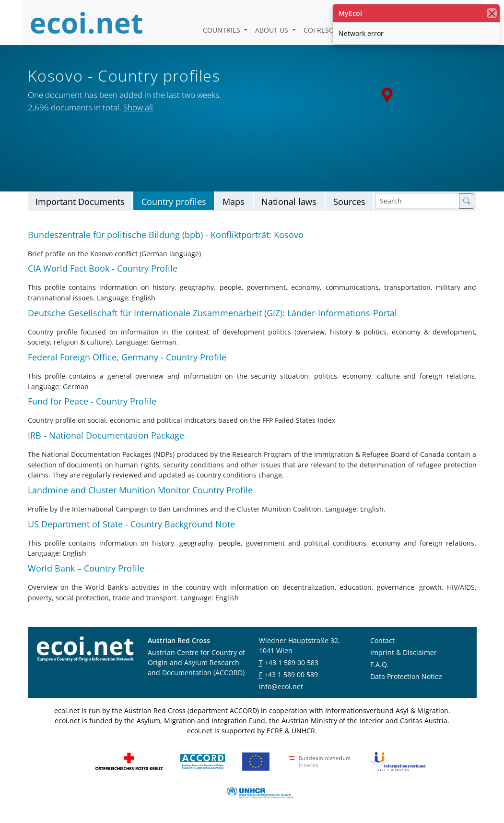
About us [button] (273, 30)
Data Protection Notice (406, 676)
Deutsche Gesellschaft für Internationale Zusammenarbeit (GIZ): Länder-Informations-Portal (212, 313)
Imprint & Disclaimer (404, 652)
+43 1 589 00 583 (292, 662)
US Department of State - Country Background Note (131, 524)
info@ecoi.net (281, 686)
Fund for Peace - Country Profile (92, 401)
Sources (349, 202)
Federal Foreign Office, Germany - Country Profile (127, 357)
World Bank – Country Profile (86, 568)
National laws (289, 202)
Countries (223, 30)
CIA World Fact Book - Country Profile (103, 268)
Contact (382, 640)
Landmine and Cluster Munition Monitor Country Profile (140, 490)
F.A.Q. (380, 664)
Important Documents (80, 202)
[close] (492, 13)
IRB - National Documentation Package (106, 435)
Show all (138, 107)
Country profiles (174, 202)
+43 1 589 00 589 (291, 674)
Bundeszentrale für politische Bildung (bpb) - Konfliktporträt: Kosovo (166, 235)
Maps (234, 202)
